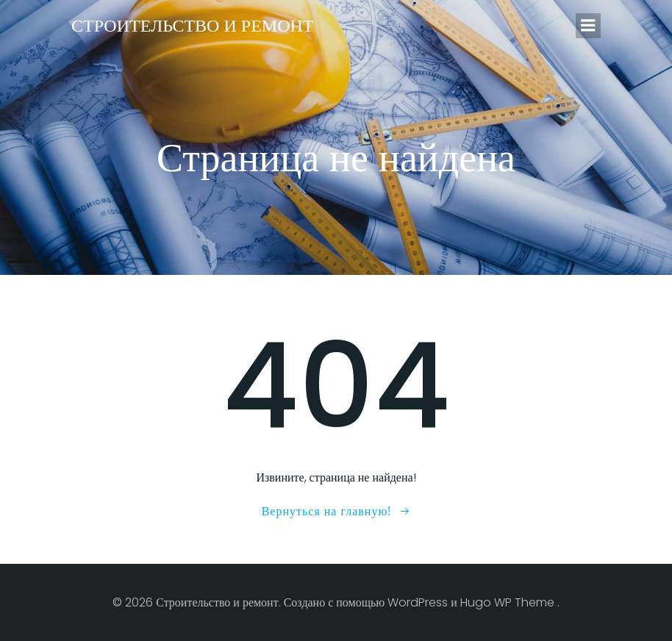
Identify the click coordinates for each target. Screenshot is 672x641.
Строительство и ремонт (192, 25)
